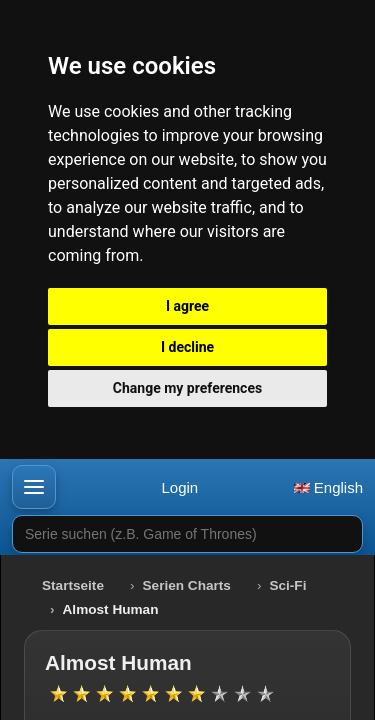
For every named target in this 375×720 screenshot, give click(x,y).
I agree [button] (187, 306)
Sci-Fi (287, 585)
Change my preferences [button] (187, 388)
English (328, 487)
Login (179, 487)
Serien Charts (187, 585)
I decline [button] (187, 347)
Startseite (73, 585)
